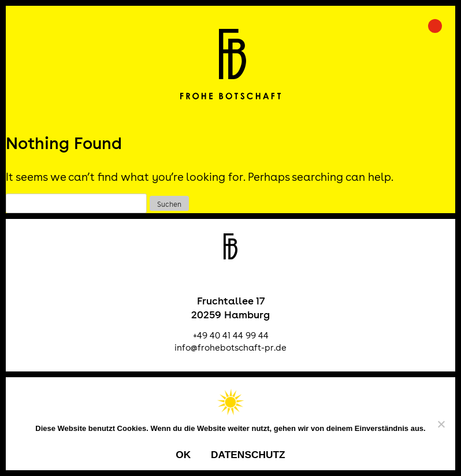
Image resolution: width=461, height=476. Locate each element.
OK (183, 455)
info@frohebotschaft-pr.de (231, 347)
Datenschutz (248, 455)
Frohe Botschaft (231, 64)
